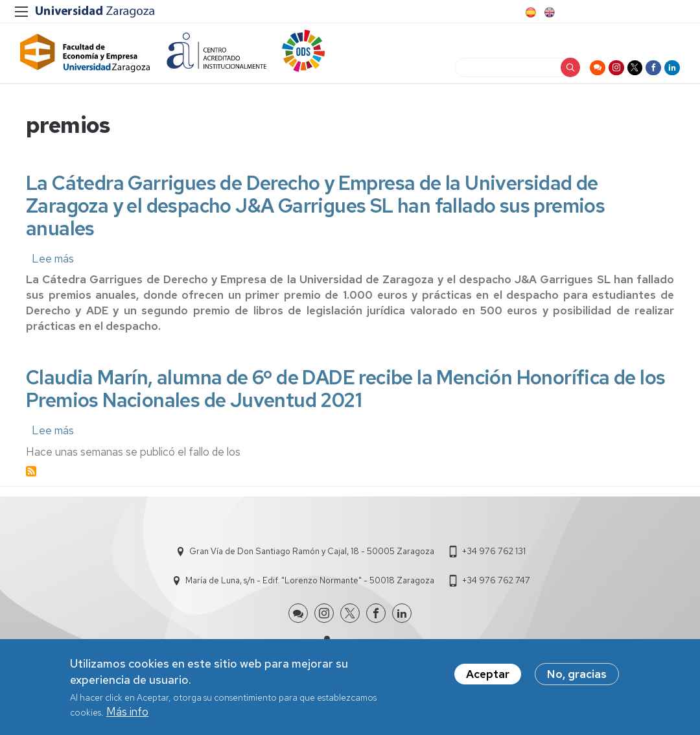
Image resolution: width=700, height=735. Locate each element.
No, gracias (577, 674)
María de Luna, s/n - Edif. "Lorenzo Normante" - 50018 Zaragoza (310, 595)
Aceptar (488, 674)
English (548, 12)
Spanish (530, 12)
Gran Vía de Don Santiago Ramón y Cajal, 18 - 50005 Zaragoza (312, 566)
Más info (127, 712)
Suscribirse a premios (31, 486)
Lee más (53, 274)
